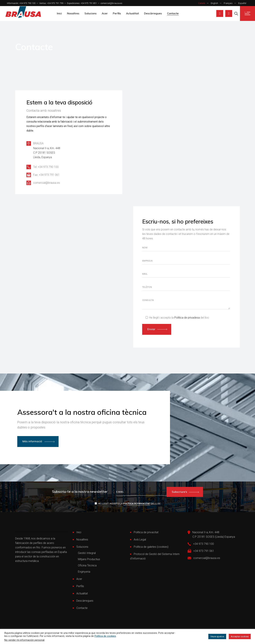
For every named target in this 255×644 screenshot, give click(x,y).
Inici (79, 532)
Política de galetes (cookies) (151, 547)
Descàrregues (85, 601)
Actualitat (82, 593)
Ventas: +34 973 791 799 (51, 3)
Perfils (80, 586)
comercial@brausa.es (111, 3)
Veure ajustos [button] (217, 636)
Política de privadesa (187, 318)
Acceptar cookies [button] (240, 636)
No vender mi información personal (24, 640)
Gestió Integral (87, 553)
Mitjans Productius (89, 559)
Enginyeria (84, 572)
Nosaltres (82, 540)
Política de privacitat (137, 504)
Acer (79, 579)
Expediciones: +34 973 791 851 (82, 3)
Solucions (82, 547)
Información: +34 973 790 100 (21, 3)
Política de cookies (105, 636)
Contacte (82, 608)
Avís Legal (140, 540)
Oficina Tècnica (87, 565)
